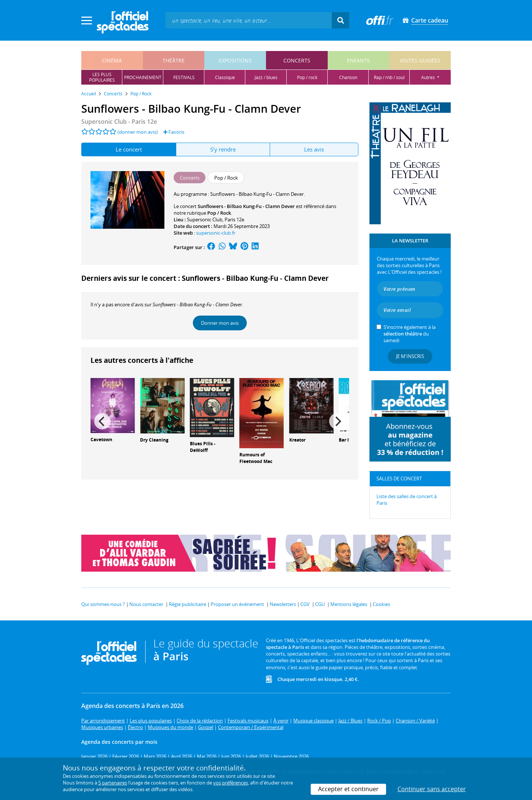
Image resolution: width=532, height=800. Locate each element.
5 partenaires (113, 783)
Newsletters (283, 604)
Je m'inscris (410, 356)
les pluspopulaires (102, 77)
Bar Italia (349, 440)
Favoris (174, 132)
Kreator (297, 440)
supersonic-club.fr (216, 233)
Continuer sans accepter (432, 789)
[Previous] (102, 421)
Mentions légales (349, 604)
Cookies (381, 604)
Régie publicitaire (187, 604)
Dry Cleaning (154, 440)
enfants (358, 60)
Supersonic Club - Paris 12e (119, 122)
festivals (184, 77)
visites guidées (420, 60)
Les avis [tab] (314, 149)
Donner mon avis (220, 323)
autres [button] (429, 77)
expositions (235, 60)
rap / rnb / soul (389, 77)
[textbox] (249, 20)
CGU (320, 604)
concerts (297, 60)
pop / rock (307, 77)
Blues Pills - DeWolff (203, 447)
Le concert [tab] (129, 149)
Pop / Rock (219, 213)
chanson (348, 77)
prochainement (143, 77)
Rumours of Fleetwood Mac (256, 458)
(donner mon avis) (138, 132)
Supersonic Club (205, 219)
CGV (305, 604)
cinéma (112, 60)
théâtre (174, 60)
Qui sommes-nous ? (103, 604)
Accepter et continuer (348, 789)
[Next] (337, 421)
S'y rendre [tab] (223, 149)
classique (225, 77)
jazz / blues (266, 77)
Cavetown (101, 440)
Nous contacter (146, 604)
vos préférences (231, 783)
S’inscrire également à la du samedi (410, 334)
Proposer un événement (237, 604)
